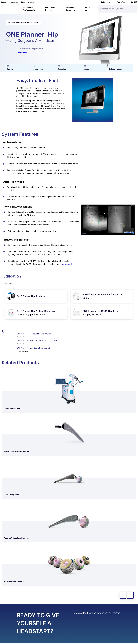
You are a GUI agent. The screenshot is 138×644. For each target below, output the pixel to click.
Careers (4, 2)
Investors (14, 2)
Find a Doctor (104, 2)
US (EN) (133, 2)
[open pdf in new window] (11, 296)
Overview (11, 69)
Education (62, 69)
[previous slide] (123, 595)
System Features (39, 69)
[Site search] (132, 9)
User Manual (66, 264)
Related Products (116, 69)
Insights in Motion (28, 2)
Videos (86, 69)
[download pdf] (62, 296)
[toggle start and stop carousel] (135, 595)
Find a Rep (120, 2)
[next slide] (130, 595)
